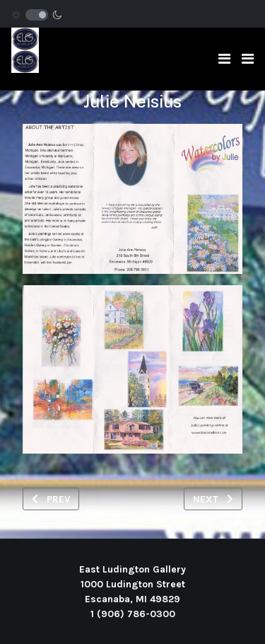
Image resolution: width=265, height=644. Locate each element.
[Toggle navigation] (224, 59)
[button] (248, 59)
